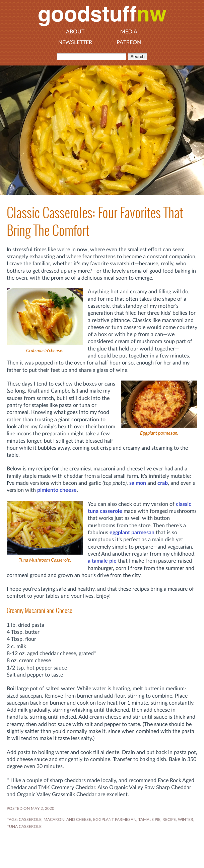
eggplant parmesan (132, 533)
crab (163, 483)
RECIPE (169, 820)
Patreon (129, 42)
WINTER (186, 820)
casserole (30, 820)
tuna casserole (24, 827)
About (75, 32)
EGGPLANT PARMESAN (115, 820)
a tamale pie (102, 561)
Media (129, 32)
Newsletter (75, 42)
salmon (138, 483)
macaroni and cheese (67, 820)
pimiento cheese (57, 490)
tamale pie (149, 820)
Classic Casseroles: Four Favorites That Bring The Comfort (95, 222)
